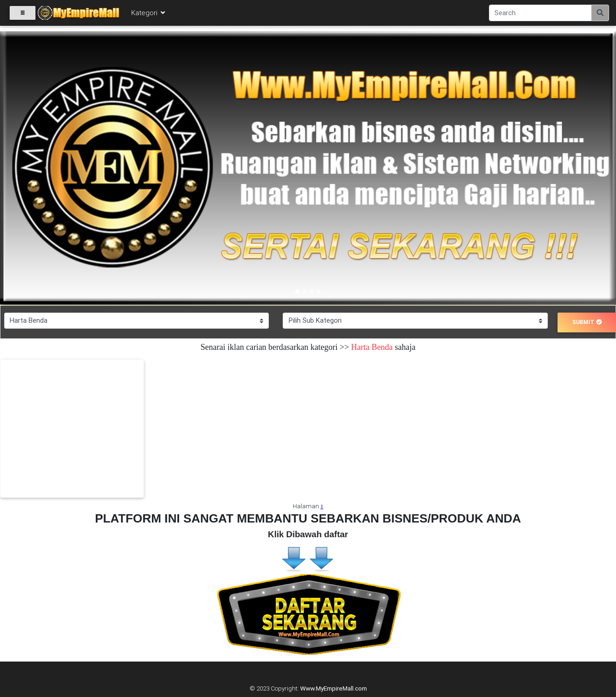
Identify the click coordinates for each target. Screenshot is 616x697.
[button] (46, 168)
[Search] (540, 15)
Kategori (149, 15)
